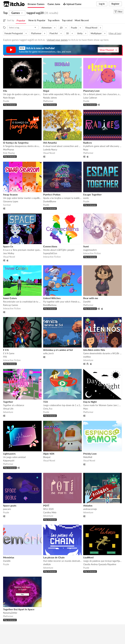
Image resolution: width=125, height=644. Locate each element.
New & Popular (37, 20)
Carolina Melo (50, 512)
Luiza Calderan (90, 98)
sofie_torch (48, 353)
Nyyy (86, 150)
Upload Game (72, 4)
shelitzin (47, 564)
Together (8, 402)
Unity (80, 33)
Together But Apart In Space (19, 609)
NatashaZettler (10, 613)
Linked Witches (52, 298)
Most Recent (82, 20)
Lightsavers (9, 454)
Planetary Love (91, 91)
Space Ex (8, 246)
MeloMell (88, 457)
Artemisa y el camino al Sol (58, 350)
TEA (45, 402)
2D (61, 28)
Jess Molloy (9, 253)
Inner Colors (10, 298)
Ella (5, 91)
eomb (86, 198)
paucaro (7, 509)
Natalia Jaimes (50, 98)
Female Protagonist (14, 33)
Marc (86, 409)
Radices (87, 143)
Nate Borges (9, 98)
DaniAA (87, 302)
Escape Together (92, 194)
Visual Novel (91, 28)
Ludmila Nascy (50, 150)
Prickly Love (90, 454)
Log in (102, 4)
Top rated (67, 20)
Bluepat (47, 457)
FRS (5, 357)
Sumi (86, 246)
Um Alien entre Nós (94, 350)
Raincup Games (11, 305)
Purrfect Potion (52, 194)
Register (115, 4)
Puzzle (74, 28)
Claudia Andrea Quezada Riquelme (100, 564)
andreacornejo (90, 509)
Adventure (47, 28)
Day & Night (90, 402)
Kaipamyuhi (9, 461)
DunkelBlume (50, 201)
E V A (6, 350)
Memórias (9, 557)
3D (67, 33)
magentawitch (90, 250)
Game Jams (54, 4)
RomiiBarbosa (50, 305)
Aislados (88, 505)
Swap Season (10, 194)
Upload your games (57, 40)
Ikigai (46, 91)
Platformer (36, 33)
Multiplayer (96, 33)
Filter (118, 12)
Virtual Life (8, 409)
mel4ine (87, 357)
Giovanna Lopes (11, 201)
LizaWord (88, 557)
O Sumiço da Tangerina (16, 143)
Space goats (10, 505)
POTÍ (46, 505)
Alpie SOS (49, 454)
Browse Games (36, 4)
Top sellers (54, 20)
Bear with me (91, 298)
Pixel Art (54, 33)
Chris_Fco (48, 409)
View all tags (115, 33)
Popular (21, 20)
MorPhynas (9, 150)
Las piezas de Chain (54, 557)
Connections (50, 246)
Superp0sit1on (50, 253)
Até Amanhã (50, 143)
